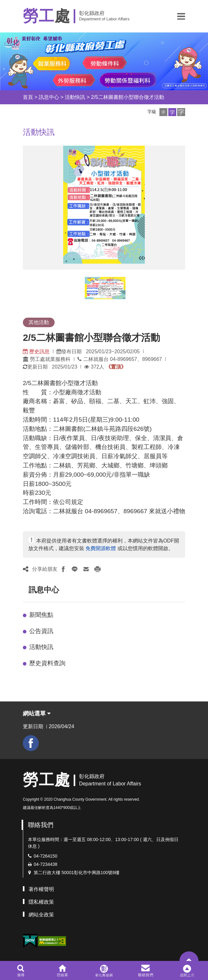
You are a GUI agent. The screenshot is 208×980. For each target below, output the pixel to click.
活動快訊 (75, 97)
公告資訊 (41, 631)
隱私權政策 (41, 902)
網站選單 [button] (37, 714)
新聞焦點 (41, 615)
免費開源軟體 (101, 548)
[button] (181, 16)
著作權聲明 (41, 889)
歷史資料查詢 (47, 663)
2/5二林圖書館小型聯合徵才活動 (128, 97)
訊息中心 (49, 97)
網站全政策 (41, 915)
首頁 (28, 97)
